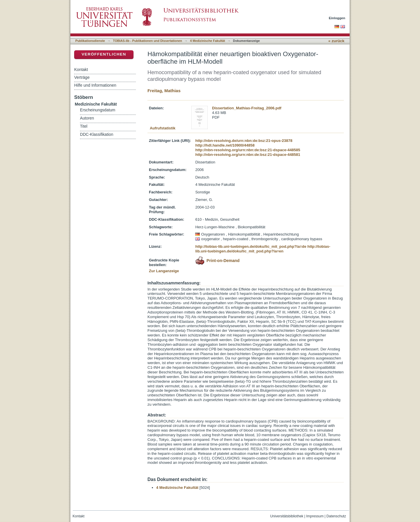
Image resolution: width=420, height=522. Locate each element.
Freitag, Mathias (164, 91)
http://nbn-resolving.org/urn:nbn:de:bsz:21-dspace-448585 (248, 150)
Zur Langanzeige (164, 271)
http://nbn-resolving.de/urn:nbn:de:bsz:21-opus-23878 (244, 141)
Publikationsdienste (90, 41)
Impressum (315, 516)
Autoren (87, 118)
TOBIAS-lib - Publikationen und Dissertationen (147, 41)
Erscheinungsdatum (98, 110)
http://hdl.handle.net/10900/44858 (225, 145)
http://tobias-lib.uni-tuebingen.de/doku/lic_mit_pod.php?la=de (251, 246)
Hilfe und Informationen (95, 85)
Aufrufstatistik (163, 128)
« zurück (336, 41)
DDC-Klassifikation (97, 134)
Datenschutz (336, 516)
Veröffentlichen (104, 54)
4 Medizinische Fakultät (207, 41)
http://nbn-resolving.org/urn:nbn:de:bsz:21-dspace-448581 (248, 155)
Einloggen (337, 18)
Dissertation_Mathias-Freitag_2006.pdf (247, 108)
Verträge (82, 77)
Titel (84, 126)
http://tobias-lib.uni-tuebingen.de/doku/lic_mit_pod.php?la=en (263, 249)
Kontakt (81, 70)
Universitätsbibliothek (287, 516)
